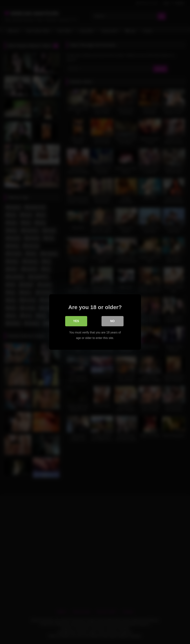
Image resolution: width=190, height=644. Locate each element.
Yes (76, 321)
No (113, 321)
